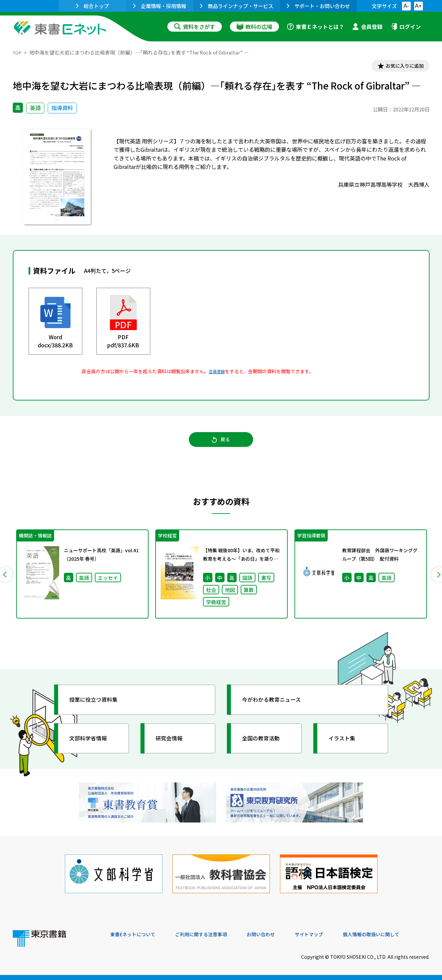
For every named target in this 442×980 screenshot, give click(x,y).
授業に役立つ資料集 (99, 709)
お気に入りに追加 (400, 67)
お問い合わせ (277, 934)
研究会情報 (173, 747)
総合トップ (92, 6)
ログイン (406, 27)
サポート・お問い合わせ (318, 6)
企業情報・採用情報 (160, 6)
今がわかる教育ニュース (277, 709)
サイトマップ (329, 934)
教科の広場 (254, 27)
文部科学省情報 (93, 747)
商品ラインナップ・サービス (237, 6)
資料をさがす (195, 27)
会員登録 (367, 27)
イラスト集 (346, 747)
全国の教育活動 (266, 747)
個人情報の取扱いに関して (397, 934)
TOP (18, 52)
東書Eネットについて (136, 934)
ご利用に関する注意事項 (211, 934)
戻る (221, 445)
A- (406, 6)
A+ (418, 6)
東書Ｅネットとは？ (316, 27)
